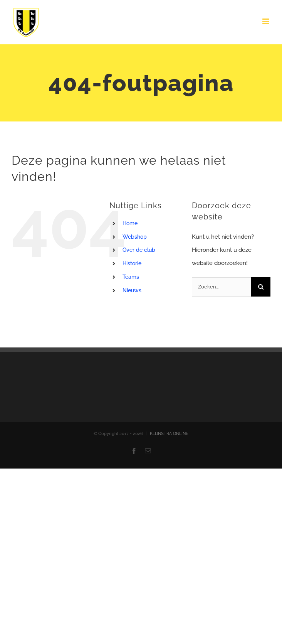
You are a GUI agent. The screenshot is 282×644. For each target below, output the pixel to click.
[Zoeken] (261, 287)
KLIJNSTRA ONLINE (169, 434)
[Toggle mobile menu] (266, 21)
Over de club (139, 250)
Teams (131, 277)
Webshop (135, 237)
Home (130, 223)
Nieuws (132, 290)
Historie (132, 263)
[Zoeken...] (222, 287)
